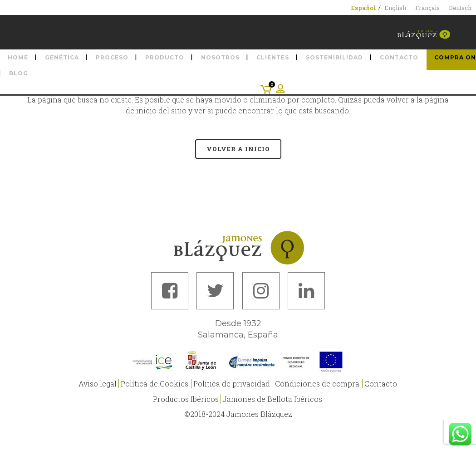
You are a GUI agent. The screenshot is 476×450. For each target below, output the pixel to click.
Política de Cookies (155, 384)
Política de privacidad (232, 384)
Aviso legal (98, 384)
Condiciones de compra (317, 384)
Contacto (381, 384)
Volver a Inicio (238, 149)
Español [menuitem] (364, 8)
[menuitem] (364, 8)
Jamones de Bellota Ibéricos (272, 399)
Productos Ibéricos (186, 399)
